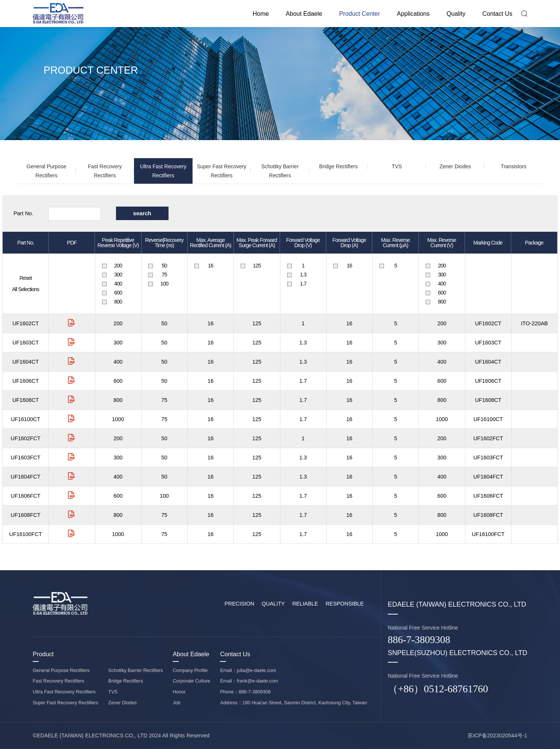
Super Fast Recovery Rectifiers (222, 171)
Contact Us (497, 14)
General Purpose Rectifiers (47, 171)
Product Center (359, 14)
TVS (397, 166)
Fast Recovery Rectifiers (105, 171)
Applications (413, 14)
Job (176, 703)
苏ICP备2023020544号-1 (498, 735)
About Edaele (304, 14)
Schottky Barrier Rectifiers (280, 171)
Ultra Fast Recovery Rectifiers (163, 171)
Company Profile (190, 670)
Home (261, 14)
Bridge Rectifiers (338, 166)
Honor (179, 692)
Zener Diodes (455, 166)
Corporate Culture (191, 681)
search (142, 213)
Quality (456, 14)
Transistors (514, 166)
